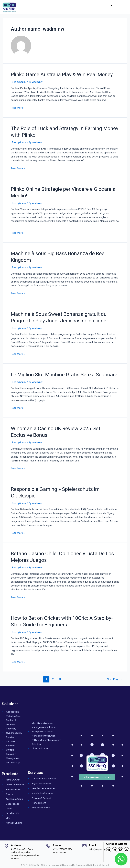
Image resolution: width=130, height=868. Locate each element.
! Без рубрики (19, 82)
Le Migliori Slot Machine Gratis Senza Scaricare (64, 375)
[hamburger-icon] (111, 7)
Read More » (18, 108)
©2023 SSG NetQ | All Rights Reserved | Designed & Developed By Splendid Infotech (65, 865)
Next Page (115, 679)
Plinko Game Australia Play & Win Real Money (62, 74)
